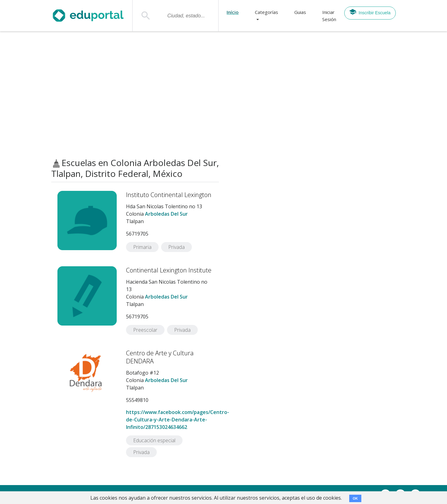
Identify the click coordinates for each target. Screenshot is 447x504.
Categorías (266, 12)
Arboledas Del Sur (166, 214)
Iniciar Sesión (329, 16)
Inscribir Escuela (370, 12)
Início (233, 12)
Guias (300, 12)
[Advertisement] (223, 95)
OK (355, 498)
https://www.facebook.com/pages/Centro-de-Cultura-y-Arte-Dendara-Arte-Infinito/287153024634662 (178, 420)
